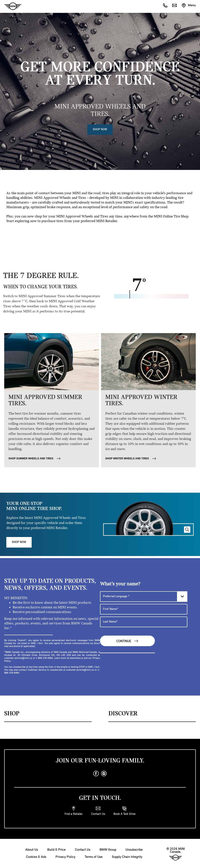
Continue (127, 641)
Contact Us (83, 850)
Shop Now (100, 130)
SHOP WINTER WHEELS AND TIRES (131, 459)
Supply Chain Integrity (127, 857)
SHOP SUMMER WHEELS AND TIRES (35, 459)
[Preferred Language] (144, 597)
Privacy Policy (65, 857)
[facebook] (96, 774)
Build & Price (56, 850)
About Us (32, 850)
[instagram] (104, 774)
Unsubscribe (134, 850)
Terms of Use (94, 857)
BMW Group (108, 850)
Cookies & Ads (36, 857)
